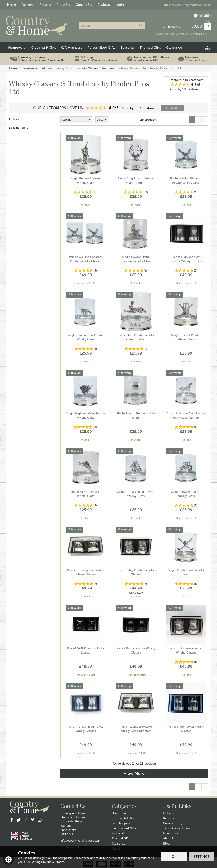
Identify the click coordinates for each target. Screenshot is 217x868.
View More (134, 773)
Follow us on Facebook (12, 820)
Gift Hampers (121, 823)
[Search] (108, 26)
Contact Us (84, 5)
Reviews (104, 5)
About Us (169, 838)
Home (11, 5)
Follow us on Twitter (19, 820)
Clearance (119, 844)
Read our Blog (26, 820)
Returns (168, 818)
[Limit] (102, 120)
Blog (166, 844)
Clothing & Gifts (123, 818)
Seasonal (118, 833)
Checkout (171, 26)
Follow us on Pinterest (33, 820)
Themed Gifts (121, 838)
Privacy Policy (173, 823)
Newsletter (171, 833)
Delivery (169, 813)
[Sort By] (76, 120)
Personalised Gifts (124, 828)
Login (120, 5)
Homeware (119, 813)
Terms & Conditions (177, 828)
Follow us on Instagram (40, 820)
